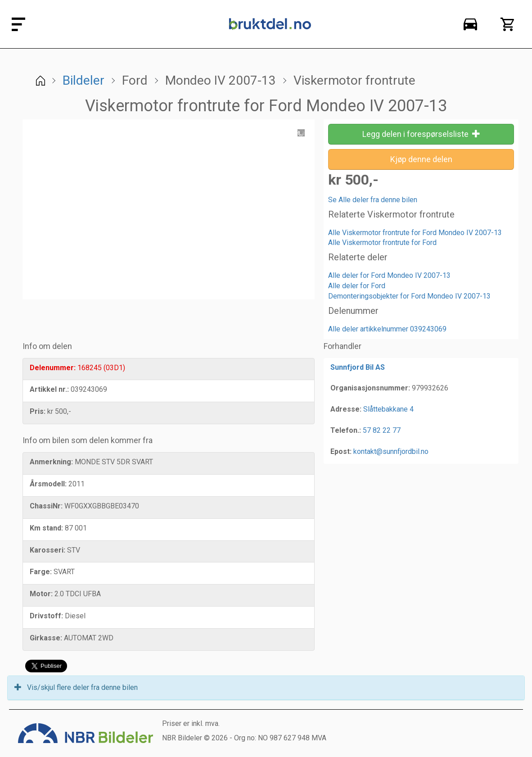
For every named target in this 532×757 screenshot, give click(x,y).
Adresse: (346, 409)
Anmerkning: (51, 462)
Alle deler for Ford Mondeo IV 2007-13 (389, 275)
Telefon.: (346, 430)
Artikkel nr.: (49, 389)
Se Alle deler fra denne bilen (373, 200)
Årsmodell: (48, 484)
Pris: (38, 411)
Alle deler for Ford (357, 286)
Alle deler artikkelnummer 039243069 (387, 329)
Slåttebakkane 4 (388, 409)
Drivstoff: (46, 616)
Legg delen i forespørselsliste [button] (421, 134)
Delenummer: (53, 368)
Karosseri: (47, 550)
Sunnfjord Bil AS (358, 367)
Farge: (41, 572)
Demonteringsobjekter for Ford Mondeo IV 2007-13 (409, 296)
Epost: (341, 451)
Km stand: (46, 528)
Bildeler (83, 80)
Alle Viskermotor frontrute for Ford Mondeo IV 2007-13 (415, 233)
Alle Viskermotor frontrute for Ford (382, 243)
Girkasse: (46, 638)
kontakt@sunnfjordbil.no (391, 451)
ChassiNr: (46, 506)
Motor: (41, 594)
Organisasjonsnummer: (370, 388)
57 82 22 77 (382, 430)
